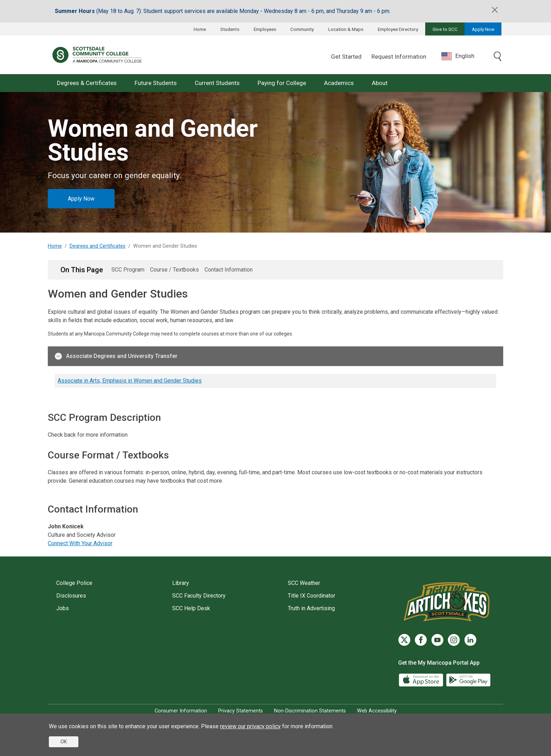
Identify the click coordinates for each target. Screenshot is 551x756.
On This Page (82, 270)
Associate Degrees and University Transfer (116, 356)
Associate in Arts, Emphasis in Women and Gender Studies (130, 381)
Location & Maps (346, 29)
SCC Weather (304, 583)
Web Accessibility (377, 711)
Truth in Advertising (311, 608)
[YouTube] (437, 640)
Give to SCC (445, 29)
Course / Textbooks (174, 270)
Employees (265, 29)
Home (200, 29)
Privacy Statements (241, 711)
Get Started (346, 57)
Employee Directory (398, 29)
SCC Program (128, 270)
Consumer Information (181, 711)
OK (64, 742)
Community (302, 29)
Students (230, 29)
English (458, 56)
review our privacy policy (250, 726)
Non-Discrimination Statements (310, 711)
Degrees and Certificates (98, 246)
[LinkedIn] (470, 640)
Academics (339, 83)
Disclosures (71, 596)
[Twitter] (404, 640)
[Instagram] (454, 640)
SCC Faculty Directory (199, 596)
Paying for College (282, 83)
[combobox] (463, 56)
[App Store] (422, 680)
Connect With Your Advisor (80, 543)
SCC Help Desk (191, 608)
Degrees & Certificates (87, 83)
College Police (74, 583)
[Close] (495, 10)
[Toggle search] (498, 57)
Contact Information (229, 270)
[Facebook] (421, 640)
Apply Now (483, 29)
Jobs (63, 608)
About (380, 83)
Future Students (156, 83)
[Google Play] (468, 680)
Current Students (217, 83)
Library (181, 583)
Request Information (399, 57)
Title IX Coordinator (312, 596)
